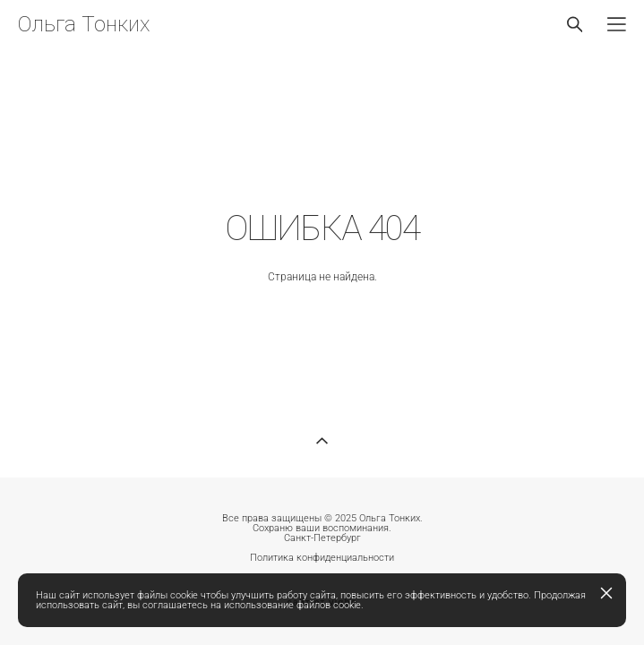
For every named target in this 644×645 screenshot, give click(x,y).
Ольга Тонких (84, 24)
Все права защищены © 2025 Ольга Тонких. (322, 518)
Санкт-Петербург (322, 538)
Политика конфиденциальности (322, 558)
